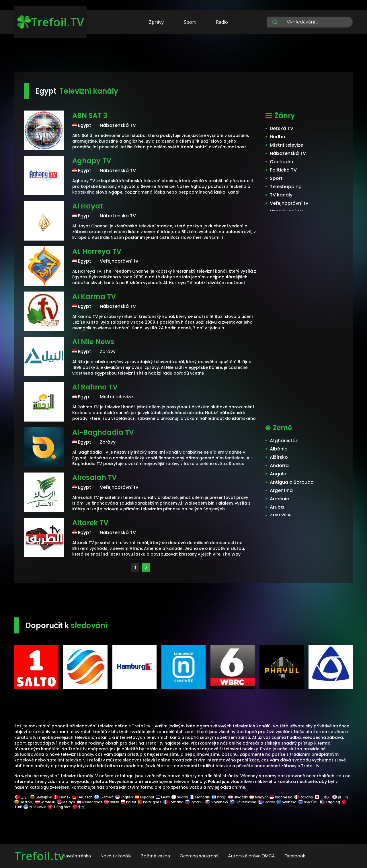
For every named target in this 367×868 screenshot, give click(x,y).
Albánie (279, 449)
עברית (219, 797)
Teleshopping (286, 187)
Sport (190, 22)
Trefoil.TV (51, 22)
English (124, 797)
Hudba (278, 137)
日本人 (323, 797)
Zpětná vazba (156, 856)
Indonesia (281, 797)
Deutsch (82, 797)
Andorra (279, 466)
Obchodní (281, 162)
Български (41, 797)
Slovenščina (243, 802)
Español (144, 797)
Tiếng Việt (59, 807)
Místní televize (286, 145)
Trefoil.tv (39, 856)
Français (200, 797)
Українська (35, 807)
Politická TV (283, 170)
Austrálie (280, 515)
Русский (194, 802)
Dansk (62, 797)
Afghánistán (284, 441)
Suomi (180, 797)
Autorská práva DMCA (251, 856)
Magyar (259, 797)
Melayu (66, 802)
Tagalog (330, 802)
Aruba (277, 507)
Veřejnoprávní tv (289, 203)
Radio (222, 22)
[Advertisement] (183, 54)
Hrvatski (238, 797)
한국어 (340, 797)
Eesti (163, 797)
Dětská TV (282, 128)
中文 (78, 807)
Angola (278, 474)
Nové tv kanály (116, 856)
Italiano (304, 797)
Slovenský (217, 802)
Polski (128, 802)
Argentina (281, 490)
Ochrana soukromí (199, 856)
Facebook (295, 856)
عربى (22, 797)
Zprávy (156, 22)
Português (150, 802)
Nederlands (90, 802)
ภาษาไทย (308, 802)
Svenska (286, 802)
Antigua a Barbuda (292, 482)
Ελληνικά (104, 797)
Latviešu (45, 802)
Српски (267, 802)
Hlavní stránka (76, 856)
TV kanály (281, 195)
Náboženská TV (288, 153)
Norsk (112, 802)
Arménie (279, 499)
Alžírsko (279, 457)
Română (173, 802)
